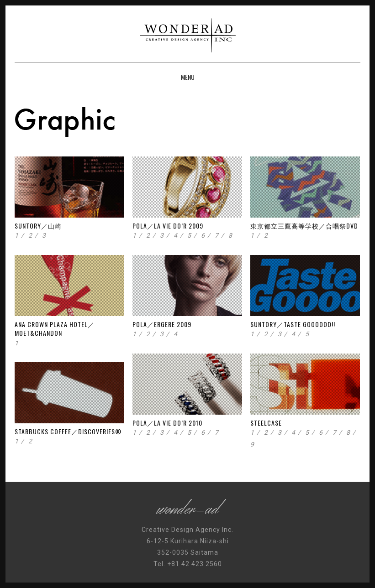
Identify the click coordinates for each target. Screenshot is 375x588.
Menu (188, 77)
